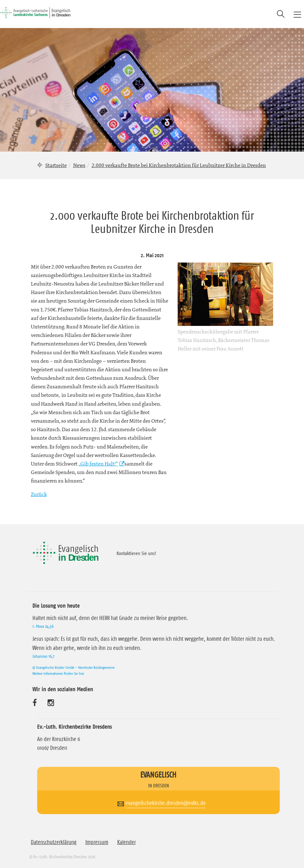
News (79, 165)
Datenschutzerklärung (54, 842)
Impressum (97, 842)
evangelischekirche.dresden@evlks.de (166, 803)
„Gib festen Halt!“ (98, 464)
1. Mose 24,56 (43, 626)
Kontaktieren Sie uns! (136, 553)
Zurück (39, 494)
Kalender (126, 842)
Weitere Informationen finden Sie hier (58, 673)
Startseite (56, 165)
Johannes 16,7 (43, 656)
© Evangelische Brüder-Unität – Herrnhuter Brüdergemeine (74, 667)
